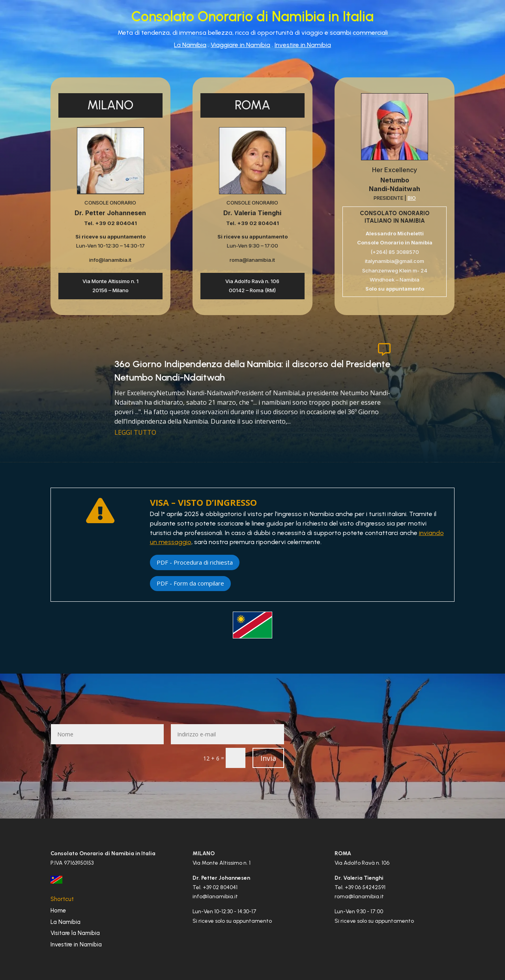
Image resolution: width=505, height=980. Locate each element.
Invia (268, 758)
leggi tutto (135, 432)
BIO (412, 198)
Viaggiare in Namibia (240, 45)
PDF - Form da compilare (190, 583)
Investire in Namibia (303, 45)
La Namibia (190, 45)
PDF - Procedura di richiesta (195, 562)
